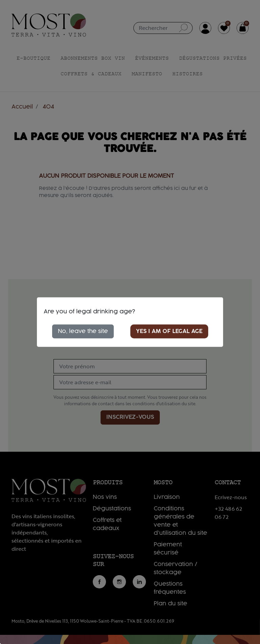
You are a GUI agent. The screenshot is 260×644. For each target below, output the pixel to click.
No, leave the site (83, 331)
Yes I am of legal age (169, 331)
